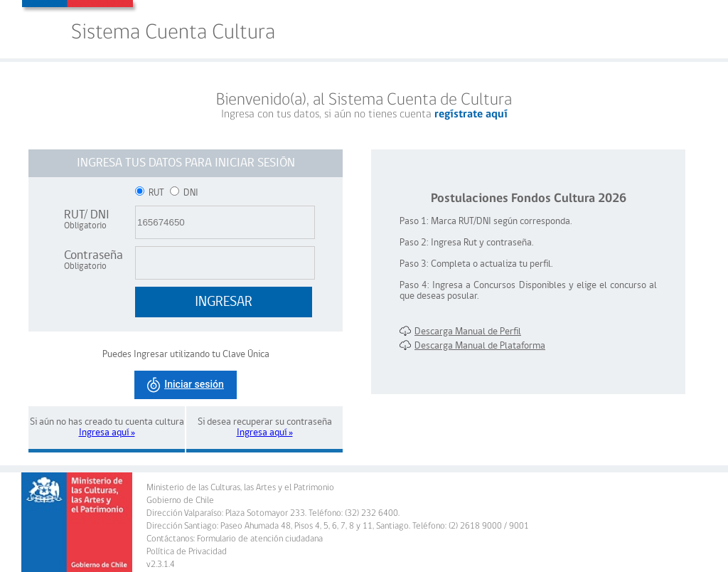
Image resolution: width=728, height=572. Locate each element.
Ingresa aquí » (107, 433)
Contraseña (93, 260)
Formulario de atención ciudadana (260, 539)
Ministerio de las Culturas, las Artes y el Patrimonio (240, 488)
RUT (151, 193)
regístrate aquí (471, 115)
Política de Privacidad (187, 552)
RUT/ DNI (87, 219)
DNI (184, 193)
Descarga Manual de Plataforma (472, 346)
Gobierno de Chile (180, 500)
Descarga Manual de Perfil (460, 332)
